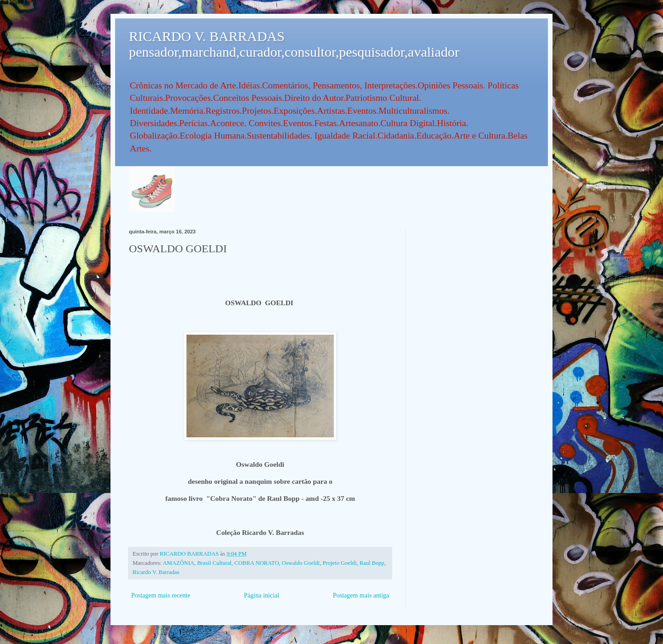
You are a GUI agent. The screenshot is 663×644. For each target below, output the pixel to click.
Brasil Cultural (214, 563)
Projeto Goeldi (340, 563)
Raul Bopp (372, 563)
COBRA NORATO (257, 563)
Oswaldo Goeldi (301, 563)
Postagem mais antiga (361, 595)
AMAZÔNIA (178, 563)
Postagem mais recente (161, 595)
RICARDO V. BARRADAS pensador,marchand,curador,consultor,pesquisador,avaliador (294, 44)
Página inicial (262, 595)
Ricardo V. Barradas (156, 572)
